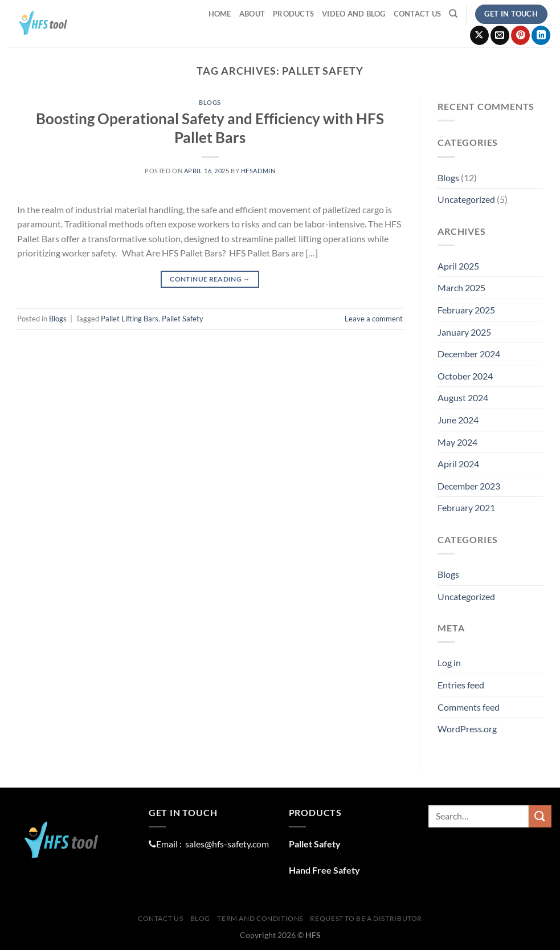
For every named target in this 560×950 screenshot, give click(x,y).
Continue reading (210, 279)
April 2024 (458, 464)
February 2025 (466, 310)
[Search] (453, 14)
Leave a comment (374, 319)
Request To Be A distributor (366, 918)
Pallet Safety (183, 319)
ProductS (293, 14)
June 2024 (458, 420)
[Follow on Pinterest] (520, 35)
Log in (449, 662)
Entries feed (461, 685)
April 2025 (458, 266)
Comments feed (469, 707)
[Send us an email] (500, 35)
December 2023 (469, 486)
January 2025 (464, 332)
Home (220, 14)
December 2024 (469, 354)
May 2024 (457, 442)
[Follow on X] (479, 35)
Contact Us (418, 14)
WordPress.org (467, 729)
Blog (200, 918)
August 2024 (463, 397)
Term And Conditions (260, 918)
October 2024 (465, 376)
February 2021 (466, 507)
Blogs (210, 102)
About (252, 14)
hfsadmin (258, 171)
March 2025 (461, 288)
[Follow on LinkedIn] (541, 35)
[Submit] (540, 816)
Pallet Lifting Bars (130, 319)
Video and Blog (354, 14)
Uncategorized (466, 199)
